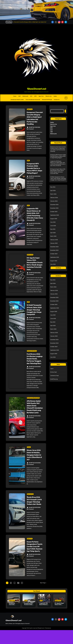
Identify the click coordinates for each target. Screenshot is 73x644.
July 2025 (53, 222)
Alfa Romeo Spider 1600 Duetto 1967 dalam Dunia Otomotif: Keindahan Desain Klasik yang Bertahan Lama (34, 417)
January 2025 (54, 243)
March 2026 (53, 194)
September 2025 (55, 215)
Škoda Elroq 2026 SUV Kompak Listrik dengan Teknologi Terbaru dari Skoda (35, 512)
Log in (52, 369)
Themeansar (48, 642)
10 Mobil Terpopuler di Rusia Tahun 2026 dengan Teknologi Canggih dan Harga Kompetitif (35, 317)
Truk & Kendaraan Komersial (33, 100)
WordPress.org (54, 379)
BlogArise (41, 642)
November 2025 (54, 208)
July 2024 (53, 264)
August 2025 (54, 219)
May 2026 (53, 187)
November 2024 (54, 250)
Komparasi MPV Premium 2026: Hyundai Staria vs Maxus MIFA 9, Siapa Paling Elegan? (34, 172)
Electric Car (49, 96)
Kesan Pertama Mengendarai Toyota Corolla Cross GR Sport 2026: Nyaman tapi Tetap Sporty (35, 559)
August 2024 (54, 261)
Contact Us (57, 100)
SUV (31, 96)
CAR (19, 96)
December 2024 (54, 247)
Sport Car (41, 96)
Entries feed (53, 372)
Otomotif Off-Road (47, 100)
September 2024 (55, 257)
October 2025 (54, 212)
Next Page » (43, 597)
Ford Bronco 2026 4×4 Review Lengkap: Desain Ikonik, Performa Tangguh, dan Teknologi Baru (34, 367)
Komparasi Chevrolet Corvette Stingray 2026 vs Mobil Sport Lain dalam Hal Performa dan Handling (35, 119)
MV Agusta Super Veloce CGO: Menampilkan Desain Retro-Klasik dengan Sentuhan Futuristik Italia (35, 269)
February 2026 (54, 198)
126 (18, 597)
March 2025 (53, 236)
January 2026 (54, 201)
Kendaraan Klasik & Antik (17, 100)
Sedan (55, 96)
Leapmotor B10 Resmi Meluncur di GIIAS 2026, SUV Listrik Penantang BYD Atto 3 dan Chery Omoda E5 (34, 219)
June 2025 (53, 226)
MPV (36, 96)
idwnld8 (30, 130)
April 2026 (53, 191)
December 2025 (54, 205)
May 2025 (53, 229)
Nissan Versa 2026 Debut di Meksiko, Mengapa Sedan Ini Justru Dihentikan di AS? (35, 466)
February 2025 (54, 240)
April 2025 (53, 233)
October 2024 (54, 254)
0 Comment (31, 131)
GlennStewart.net (37, 89)
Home (15, 96)
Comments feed (54, 376)
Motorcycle (25, 96)
